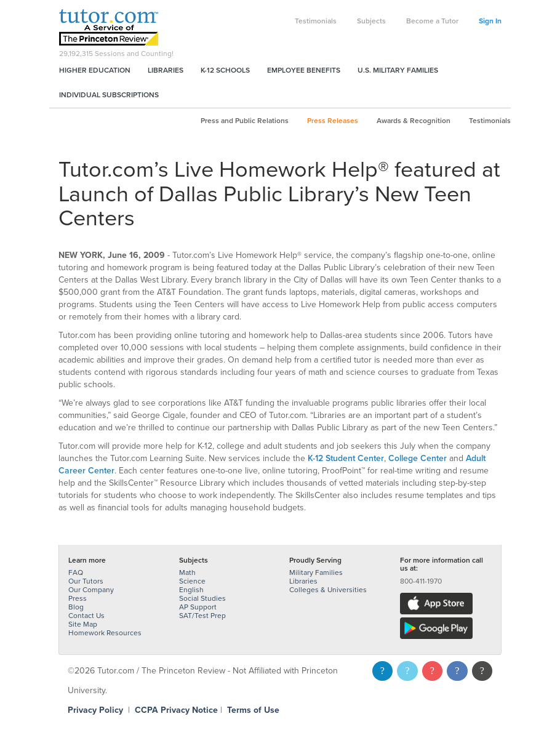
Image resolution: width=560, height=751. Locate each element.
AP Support (198, 607)
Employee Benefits (304, 70)
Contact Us (86, 616)
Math (187, 572)
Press (78, 598)
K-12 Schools (225, 70)
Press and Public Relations (245, 121)
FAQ (76, 572)
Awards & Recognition (414, 121)
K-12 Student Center (346, 458)
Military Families (316, 572)
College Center (418, 458)
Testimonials (316, 21)
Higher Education (95, 70)
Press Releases (333, 121)
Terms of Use (253, 710)
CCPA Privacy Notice (176, 710)
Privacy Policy (95, 710)
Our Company (91, 590)
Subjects (371, 21)
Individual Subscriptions (109, 95)
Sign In (490, 21)
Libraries (166, 70)
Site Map (83, 624)
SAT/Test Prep (202, 616)
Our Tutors (86, 581)
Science (192, 581)
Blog (76, 607)
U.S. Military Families (398, 70)
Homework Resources (105, 633)
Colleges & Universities (328, 590)
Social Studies (202, 598)
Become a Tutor (432, 21)
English (191, 590)
